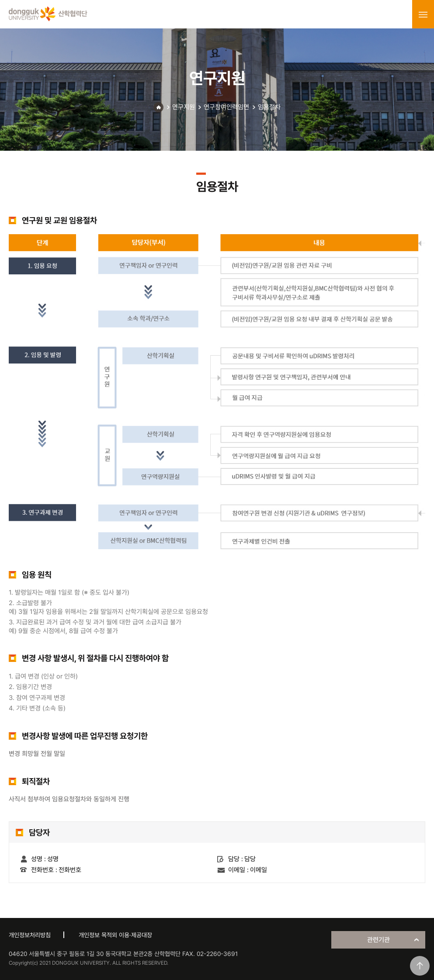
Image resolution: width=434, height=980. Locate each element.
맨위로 (420, 966)
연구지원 (184, 107)
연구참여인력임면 (226, 107)
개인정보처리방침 (30, 935)
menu (423, 14)
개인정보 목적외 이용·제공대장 (115, 935)
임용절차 (269, 107)
